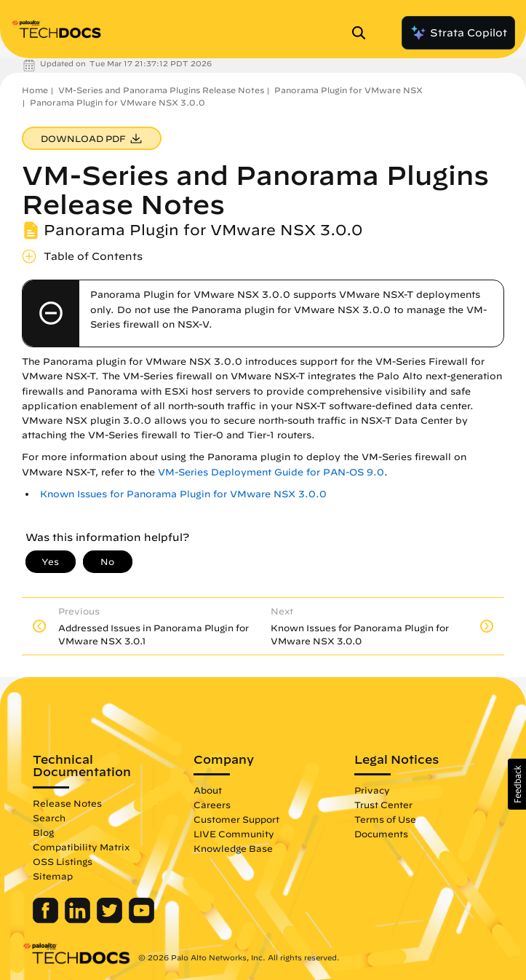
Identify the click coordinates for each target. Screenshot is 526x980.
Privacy (372, 790)
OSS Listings (63, 861)
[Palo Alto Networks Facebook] (47, 920)
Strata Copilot (458, 33)
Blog (43, 832)
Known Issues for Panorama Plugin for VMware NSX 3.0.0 (183, 494)
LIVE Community (234, 834)
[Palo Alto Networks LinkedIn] (79, 920)
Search (49, 818)
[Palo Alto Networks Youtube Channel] (142, 920)
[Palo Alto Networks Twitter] (111, 920)
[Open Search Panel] (363, 33)
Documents (381, 834)
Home (35, 90)
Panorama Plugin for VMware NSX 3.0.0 (117, 102)
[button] (517, 784)
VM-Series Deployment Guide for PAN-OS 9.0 (271, 472)
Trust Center (383, 805)
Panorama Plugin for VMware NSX (348, 90)
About (208, 790)
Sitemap (53, 876)
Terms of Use (385, 819)
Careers (212, 805)
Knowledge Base (233, 848)
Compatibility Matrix (81, 847)
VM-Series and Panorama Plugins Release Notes (161, 90)
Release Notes (67, 803)
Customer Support (236, 819)
